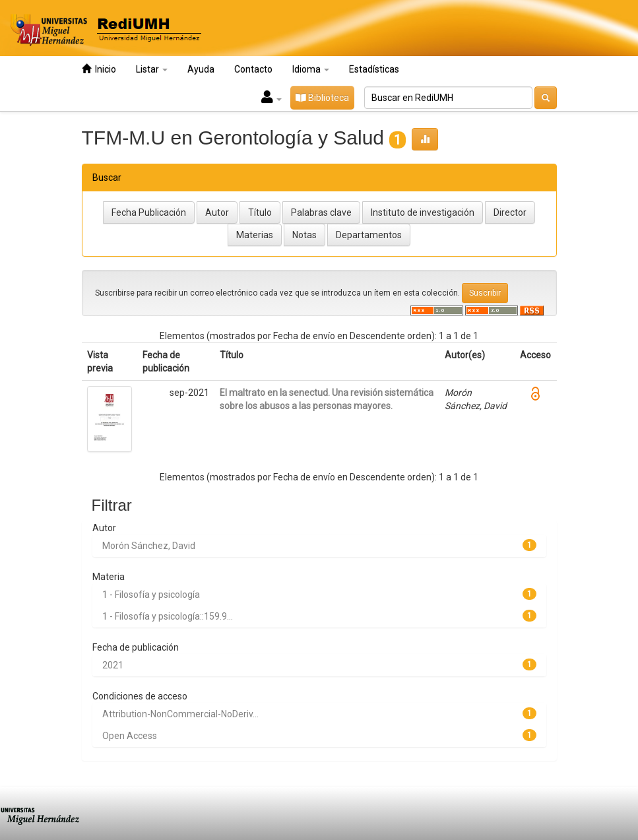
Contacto (253, 69)
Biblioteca (322, 98)
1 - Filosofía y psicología (151, 595)
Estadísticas (374, 69)
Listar (152, 69)
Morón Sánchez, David (149, 546)
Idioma (311, 69)
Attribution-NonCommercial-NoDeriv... (180, 714)
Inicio (99, 69)
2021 (113, 665)
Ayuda (201, 69)
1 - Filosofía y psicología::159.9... (168, 616)
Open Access (130, 736)
